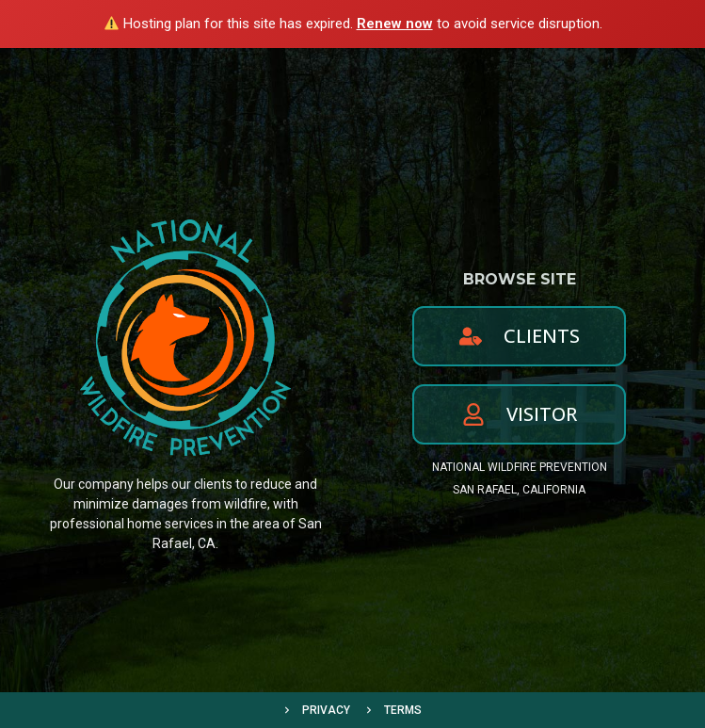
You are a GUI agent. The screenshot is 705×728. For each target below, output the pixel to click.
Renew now (395, 24)
